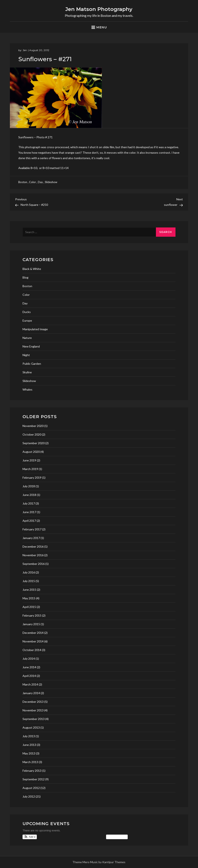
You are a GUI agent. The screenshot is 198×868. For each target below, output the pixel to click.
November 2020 (33, 426)
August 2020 (31, 452)
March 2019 (30, 469)
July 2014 (29, 659)
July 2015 (29, 581)
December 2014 (33, 633)
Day (40, 182)
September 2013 (34, 719)
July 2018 (29, 486)
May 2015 (29, 598)
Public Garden (32, 364)
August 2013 (31, 727)
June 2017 (29, 512)
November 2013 (33, 710)
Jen (25, 50)
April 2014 (29, 676)
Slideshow (51, 182)
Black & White (32, 269)
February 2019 (32, 478)
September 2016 (34, 564)
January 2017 (31, 538)
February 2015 (32, 615)
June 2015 (29, 590)
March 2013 (30, 762)
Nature (27, 338)
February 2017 (32, 529)
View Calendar (117, 837)
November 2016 (33, 555)
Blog (25, 277)
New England (31, 346)
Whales (27, 389)
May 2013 (29, 753)
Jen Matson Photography (99, 9)
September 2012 (34, 779)
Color (33, 182)
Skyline (27, 372)
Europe (27, 320)
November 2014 (33, 641)
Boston (23, 182)
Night (26, 355)
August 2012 (31, 788)
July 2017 (29, 503)
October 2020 (32, 434)
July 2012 (29, 796)
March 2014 (30, 684)
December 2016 (33, 546)
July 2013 (29, 736)
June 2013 (29, 745)
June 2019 (29, 460)
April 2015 (29, 607)
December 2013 (33, 702)
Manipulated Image (35, 329)
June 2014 (29, 667)
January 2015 (31, 624)
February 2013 (32, 771)
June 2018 (29, 495)
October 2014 (32, 650)
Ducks (27, 312)
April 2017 (29, 521)
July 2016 (29, 572)
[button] (30, 837)
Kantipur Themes (114, 862)
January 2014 (31, 693)
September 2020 (34, 443)
